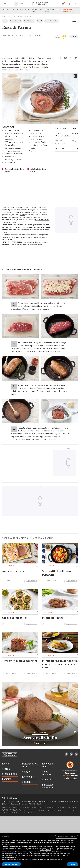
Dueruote (11, 802)
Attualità (26, 10)
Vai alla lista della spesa (38, 170)
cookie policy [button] (5, 844)
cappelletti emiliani (42, 220)
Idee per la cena (49, 11)
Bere (19, 10)
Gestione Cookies (14, 813)
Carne (5, 21)
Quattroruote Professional (19, 804)
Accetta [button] (73, 864)
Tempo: (9, 581)
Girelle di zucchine (14, 618)
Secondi (17, 17)
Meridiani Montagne (22, 802)
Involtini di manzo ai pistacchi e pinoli (30, 245)
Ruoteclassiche (44, 802)
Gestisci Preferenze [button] (11, 864)
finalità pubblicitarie (46, 850)
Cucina (12, 10)
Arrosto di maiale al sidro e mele (36, 242)
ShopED (39, 804)
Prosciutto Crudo (29, 21)
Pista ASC (7, 804)
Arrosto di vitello (40, 738)
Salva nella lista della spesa (14, 170)
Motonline (53, 802)
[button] (75, 21)
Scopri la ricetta (31, 581)
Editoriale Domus (63, 802)
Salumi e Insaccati (15, 21)
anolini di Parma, (11, 222)
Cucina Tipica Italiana (52, 21)
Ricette (5, 10)
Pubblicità (32, 804)
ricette (22, 215)
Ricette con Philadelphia (68, 11)
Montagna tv (74, 802)
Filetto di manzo (53, 618)
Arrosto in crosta (13, 571)
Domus (4, 802)
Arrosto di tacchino (9, 245)
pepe (34, 151)
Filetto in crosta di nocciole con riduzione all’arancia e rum (60, 664)
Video (59, 10)
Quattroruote (33, 802)
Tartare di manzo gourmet (19, 661)
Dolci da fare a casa (37, 11)
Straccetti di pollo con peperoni (56, 573)
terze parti (32, 846)
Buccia (66, 776)
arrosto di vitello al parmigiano (14, 237)
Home (4, 17)
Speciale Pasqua (27, 17)
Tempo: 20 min (40, 743)
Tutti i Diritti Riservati (53, 811)
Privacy (63, 811)
